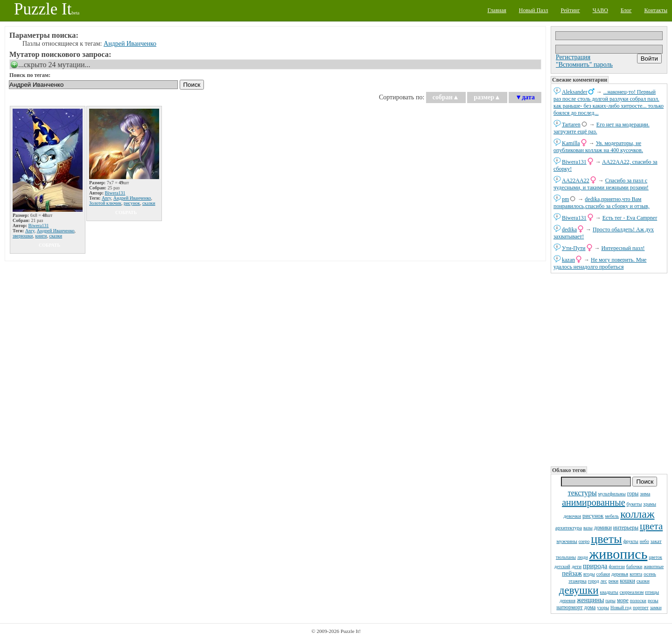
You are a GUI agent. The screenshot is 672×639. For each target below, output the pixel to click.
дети (577, 566)
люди (582, 557)
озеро (584, 541)
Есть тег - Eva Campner (630, 218)
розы (653, 600)
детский (562, 566)
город (594, 581)
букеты (634, 504)
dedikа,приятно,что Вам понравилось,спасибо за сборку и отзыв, (602, 203)
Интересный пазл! (623, 248)
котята (636, 574)
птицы (652, 592)
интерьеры (626, 528)
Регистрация (573, 57)
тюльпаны (566, 557)
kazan (568, 260)
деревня (567, 601)
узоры (603, 608)
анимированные (593, 502)
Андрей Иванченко (130, 44)
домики (603, 528)
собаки (603, 574)
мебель (612, 516)
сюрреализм (632, 592)
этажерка (577, 581)
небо (644, 541)
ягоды (589, 574)
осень (650, 574)
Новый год (621, 608)
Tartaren (571, 125)
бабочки (634, 566)
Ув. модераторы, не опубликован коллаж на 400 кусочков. (598, 147)
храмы (650, 504)
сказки (643, 581)
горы (633, 493)
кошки (627, 581)
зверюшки (23, 236)
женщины (590, 600)
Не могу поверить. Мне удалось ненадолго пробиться (600, 263)
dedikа (569, 229)
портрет (641, 608)
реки (614, 581)
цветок (655, 557)
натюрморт (569, 607)
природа (595, 566)
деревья (620, 574)
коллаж (637, 514)
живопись (619, 554)
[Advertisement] (609, 369)
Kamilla (571, 143)
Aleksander (575, 92)
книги (41, 236)
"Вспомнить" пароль (584, 65)
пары (610, 601)
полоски (638, 601)
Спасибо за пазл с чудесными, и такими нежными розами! (601, 184)
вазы (588, 528)
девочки (573, 516)
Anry (30, 231)
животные (654, 566)
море (623, 600)
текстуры (582, 493)
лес (604, 581)
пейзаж (572, 573)
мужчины (567, 541)
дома (590, 607)
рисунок (593, 516)
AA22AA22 (576, 181)
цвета (651, 526)
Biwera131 (574, 162)
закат (656, 541)
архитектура (569, 528)
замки (656, 608)
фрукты (631, 541)
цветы (606, 539)
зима (645, 493)
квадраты (609, 592)
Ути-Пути (574, 248)
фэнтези (617, 566)
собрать (49, 245)
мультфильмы (612, 494)
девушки (579, 590)
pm (565, 199)
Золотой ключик (105, 203)
